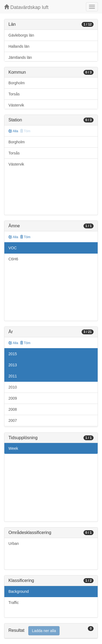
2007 (13, 420)
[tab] (51, 631)
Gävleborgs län (21, 35)
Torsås (14, 94)
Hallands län (19, 46)
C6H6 (13, 259)
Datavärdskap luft (26, 7)
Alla (13, 131)
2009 (13, 398)
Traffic (14, 603)
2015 (13, 354)
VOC (13, 248)
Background (19, 591)
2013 (13, 365)
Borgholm (17, 83)
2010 (13, 387)
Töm (25, 237)
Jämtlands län (20, 57)
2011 (13, 376)
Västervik (16, 105)
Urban (14, 543)
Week (13, 448)
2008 (13, 409)
